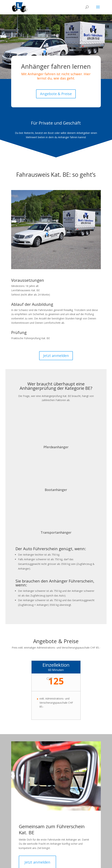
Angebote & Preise (56, 94)
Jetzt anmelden (56, 356)
